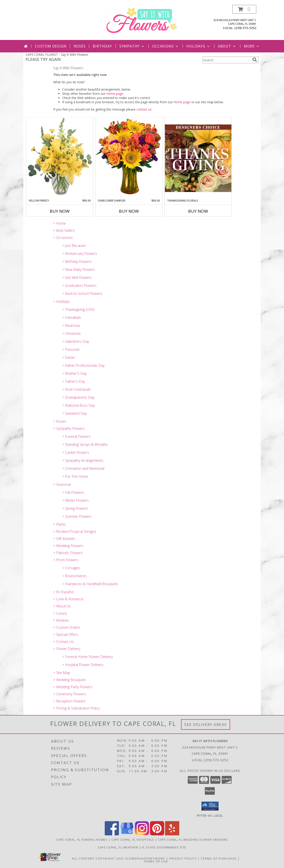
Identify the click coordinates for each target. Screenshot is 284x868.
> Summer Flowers (77, 516)
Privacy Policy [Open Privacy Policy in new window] (183, 858)
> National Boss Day (78, 405)
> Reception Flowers (69, 701)
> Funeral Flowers (76, 436)
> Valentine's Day (76, 341)
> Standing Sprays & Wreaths (85, 444)
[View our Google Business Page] (127, 834)
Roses (80, 46)
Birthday (102, 46)
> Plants (60, 524)
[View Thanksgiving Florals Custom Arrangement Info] (198, 158)
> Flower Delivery (67, 649)
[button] (244, 9)
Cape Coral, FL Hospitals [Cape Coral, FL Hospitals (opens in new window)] (133, 839)
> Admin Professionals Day (83, 365)
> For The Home (75, 476)
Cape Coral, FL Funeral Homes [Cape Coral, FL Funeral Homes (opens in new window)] (82, 839)
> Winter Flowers (75, 500)
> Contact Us (63, 642)
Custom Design (51, 46)
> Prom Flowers (66, 560)
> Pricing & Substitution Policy (76, 708)
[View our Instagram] (142, 834)
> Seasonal (62, 484)
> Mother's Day (74, 373)
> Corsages (71, 568)
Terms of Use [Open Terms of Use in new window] (156, 861)
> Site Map (62, 673)
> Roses (60, 421)
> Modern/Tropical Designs (75, 531)
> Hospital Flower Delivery (83, 665)
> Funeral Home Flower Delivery (87, 657)
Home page (115, 94)
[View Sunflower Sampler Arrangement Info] (129, 158)
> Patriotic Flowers (68, 553)
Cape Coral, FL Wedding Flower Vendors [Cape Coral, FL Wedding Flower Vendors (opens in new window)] (193, 839)
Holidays (198, 46)
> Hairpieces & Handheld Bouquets (90, 584)
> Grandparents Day (78, 397)
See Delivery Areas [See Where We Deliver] (206, 724)
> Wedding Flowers (68, 546)
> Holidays (61, 301)
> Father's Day (74, 381)
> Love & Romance (68, 599)
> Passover (71, 349)
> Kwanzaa (71, 325)
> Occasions (63, 238)
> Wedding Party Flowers (73, 687)
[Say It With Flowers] (142, 20)
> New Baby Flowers (79, 270)
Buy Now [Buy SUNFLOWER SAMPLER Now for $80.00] (129, 211)
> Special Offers (66, 634)
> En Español (63, 592)
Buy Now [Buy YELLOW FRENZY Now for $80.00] (60, 211)
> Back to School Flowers (82, 293)
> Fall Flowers (73, 492)
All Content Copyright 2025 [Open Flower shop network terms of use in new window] (98, 858)
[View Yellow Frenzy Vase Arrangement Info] (60, 158)
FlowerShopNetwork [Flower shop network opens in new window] (145, 858)
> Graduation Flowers (79, 285)
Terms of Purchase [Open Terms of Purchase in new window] (219, 858)
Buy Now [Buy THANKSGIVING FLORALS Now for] (198, 211)
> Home (60, 223)
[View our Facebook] (112, 834)
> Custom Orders (67, 627)
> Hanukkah (71, 317)
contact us (144, 109)
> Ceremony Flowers (70, 694)
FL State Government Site (164, 847)
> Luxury (60, 613)
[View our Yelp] (172, 834)
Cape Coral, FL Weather (118, 847)
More (252, 46)
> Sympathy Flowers (69, 428)
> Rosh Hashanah (76, 389)
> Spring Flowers (75, 508)
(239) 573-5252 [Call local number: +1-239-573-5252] (245, 28)
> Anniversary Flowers (80, 254)
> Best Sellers (64, 230)
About (227, 46)
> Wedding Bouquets (70, 680)
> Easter (69, 357)
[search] (255, 60)
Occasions (166, 46)
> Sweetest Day (74, 413)
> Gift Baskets (64, 539)
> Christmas (71, 333)
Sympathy (132, 46)
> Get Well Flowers (77, 277)
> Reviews (61, 620)
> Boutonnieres (74, 576)
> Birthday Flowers (77, 262)
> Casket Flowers (76, 452)
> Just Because (74, 246)
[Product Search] (227, 60)
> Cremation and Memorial (83, 468)
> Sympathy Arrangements (83, 460)
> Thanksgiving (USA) (78, 309)
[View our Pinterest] (157, 834)
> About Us (62, 606)
